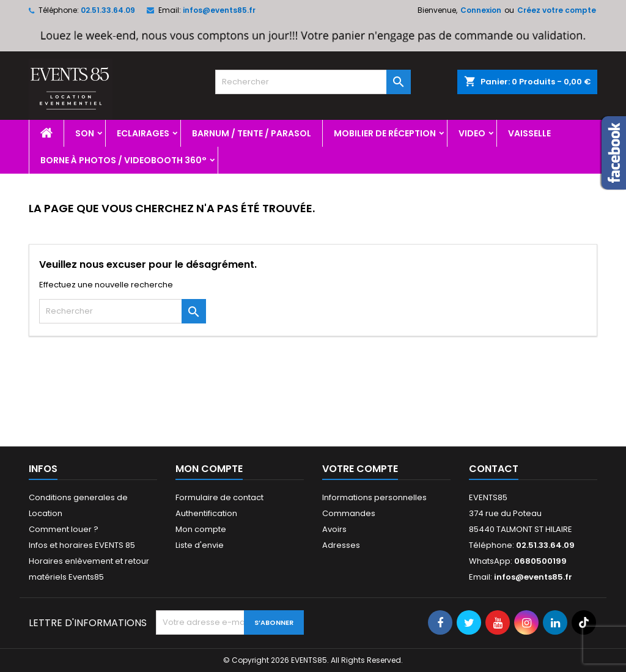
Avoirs (334, 529)
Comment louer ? (64, 529)
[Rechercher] (313, 82)
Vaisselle (529, 133)
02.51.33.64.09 (108, 10)
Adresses (341, 545)
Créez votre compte (557, 10)
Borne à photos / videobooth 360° (123, 160)
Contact (494, 469)
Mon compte (201, 529)
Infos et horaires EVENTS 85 (82, 545)
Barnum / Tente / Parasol (252, 133)
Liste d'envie (200, 545)
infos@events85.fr (219, 10)
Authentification (206, 513)
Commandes (349, 513)
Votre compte (360, 469)
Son (85, 133)
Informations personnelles (374, 497)
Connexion (481, 10)
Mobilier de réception (385, 133)
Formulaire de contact (219, 497)
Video (472, 133)
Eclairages (143, 133)
